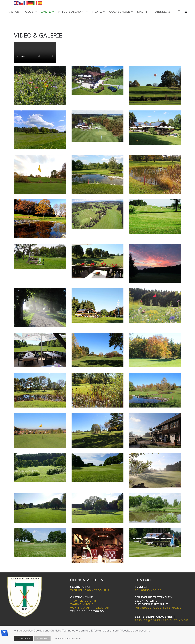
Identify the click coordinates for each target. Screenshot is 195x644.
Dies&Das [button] (164, 12)
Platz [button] (99, 12)
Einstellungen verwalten (68, 638)
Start (14, 12)
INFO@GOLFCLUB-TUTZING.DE (158, 608)
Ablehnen (42, 638)
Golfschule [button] (121, 12)
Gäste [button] (47, 12)
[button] (186, 12)
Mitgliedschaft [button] (73, 12)
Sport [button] (144, 12)
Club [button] (31, 12)
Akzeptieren (24, 638)
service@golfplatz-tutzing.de (161, 620)
